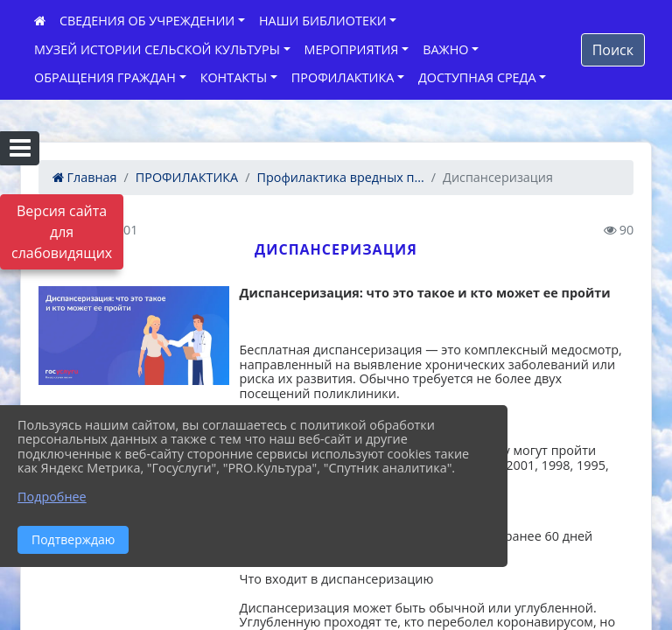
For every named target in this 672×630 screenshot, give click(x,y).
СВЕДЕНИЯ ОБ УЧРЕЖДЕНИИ (147, 21)
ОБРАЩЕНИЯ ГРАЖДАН (105, 77)
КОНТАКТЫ (234, 77)
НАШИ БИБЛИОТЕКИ (323, 21)
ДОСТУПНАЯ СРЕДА (477, 77)
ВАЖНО (445, 49)
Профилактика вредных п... (341, 177)
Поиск (613, 50)
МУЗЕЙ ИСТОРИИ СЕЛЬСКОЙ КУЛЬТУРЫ (157, 49)
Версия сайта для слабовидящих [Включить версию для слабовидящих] (62, 232)
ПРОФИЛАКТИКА (343, 77)
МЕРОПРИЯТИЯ (352, 49)
